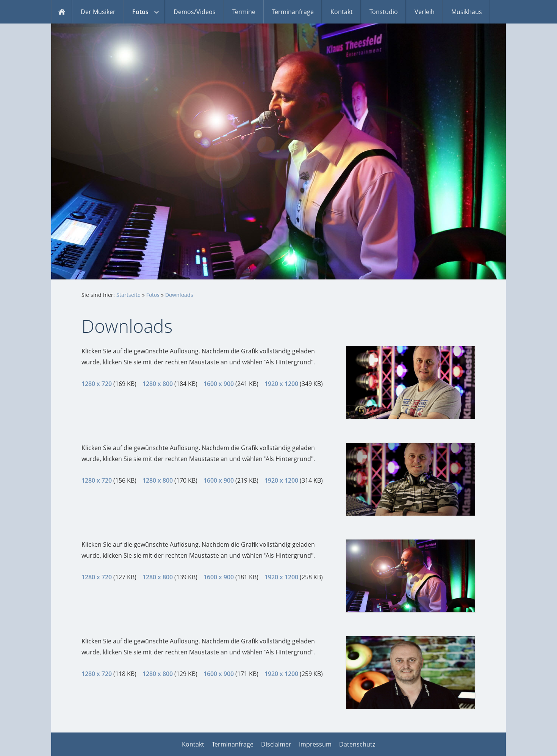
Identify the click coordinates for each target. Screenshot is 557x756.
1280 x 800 (158, 384)
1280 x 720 (97, 384)
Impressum (315, 744)
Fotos (153, 295)
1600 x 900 (219, 384)
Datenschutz (357, 744)
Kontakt (193, 744)
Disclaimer (276, 744)
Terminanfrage (233, 744)
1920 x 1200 (281, 384)
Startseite (128, 295)
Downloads (179, 295)
